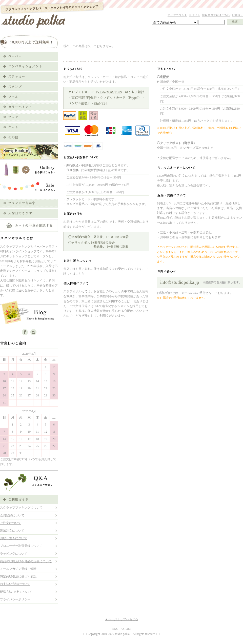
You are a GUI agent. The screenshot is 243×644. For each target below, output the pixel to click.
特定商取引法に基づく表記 (18, 576)
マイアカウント (177, 15)
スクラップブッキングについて (21, 508)
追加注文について (12, 531)
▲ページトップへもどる (121, 619)
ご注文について (11, 523)
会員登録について (12, 515)
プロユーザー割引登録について (21, 546)
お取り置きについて (14, 538)
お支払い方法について (15, 584)
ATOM (127, 629)
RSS (115, 629)
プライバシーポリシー (15, 599)
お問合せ (237, 15)
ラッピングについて (14, 554)
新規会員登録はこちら (216, 15)
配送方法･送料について (16, 592)
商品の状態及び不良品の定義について (26, 561)
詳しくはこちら (74, 274)
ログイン (195, 15)
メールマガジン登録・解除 (18, 569)
